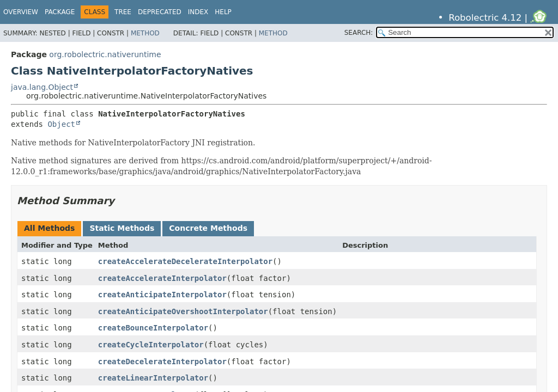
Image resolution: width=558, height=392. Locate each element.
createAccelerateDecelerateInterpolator (185, 261)
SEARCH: (359, 33)
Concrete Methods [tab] (208, 228)
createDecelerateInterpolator (162, 362)
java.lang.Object (42, 87)
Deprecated (160, 12)
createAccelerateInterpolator (162, 278)
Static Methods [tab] (122, 228)
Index (198, 12)
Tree (123, 12)
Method (145, 33)
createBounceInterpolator (153, 328)
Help (223, 12)
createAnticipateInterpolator (162, 295)
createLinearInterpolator (153, 378)
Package (60, 12)
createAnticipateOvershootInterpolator (183, 311)
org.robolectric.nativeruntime (105, 54)
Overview (21, 12)
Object (61, 124)
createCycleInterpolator (151, 345)
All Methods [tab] (49, 228)
